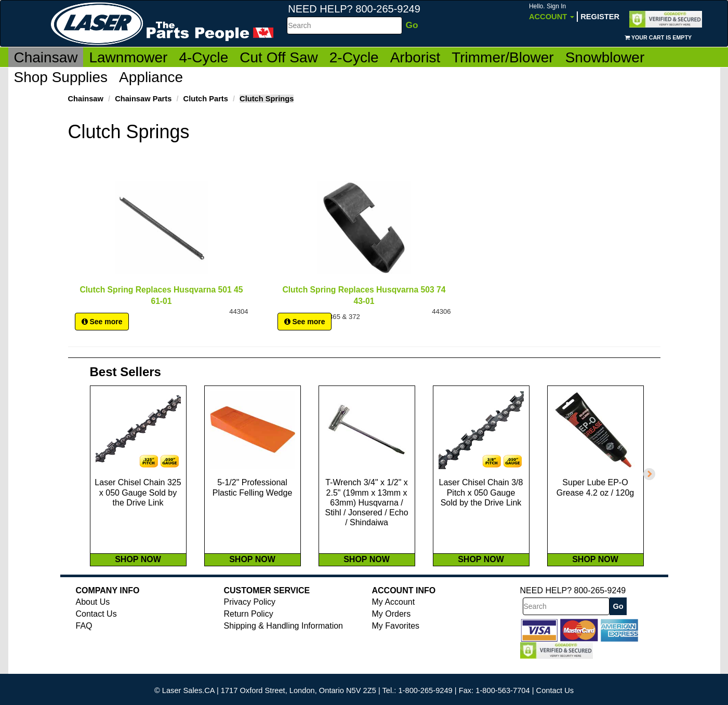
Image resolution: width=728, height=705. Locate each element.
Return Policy (249, 629)
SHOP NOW (138, 574)
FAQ (84, 641)
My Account (394, 617)
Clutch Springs (267, 99)
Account (552, 12)
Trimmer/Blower (503, 57)
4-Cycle (203, 57)
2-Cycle (354, 57)
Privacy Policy (250, 617)
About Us (93, 617)
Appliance (151, 77)
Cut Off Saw (279, 57)
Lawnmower (128, 57)
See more (102, 327)
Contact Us (96, 629)
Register (600, 17)
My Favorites (396, 641)
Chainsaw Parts (143, 99)
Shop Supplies (61, 77)
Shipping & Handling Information (283, 641)
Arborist (415, 57)
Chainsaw (46, 57)
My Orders (392, 629)
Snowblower (605, 57)
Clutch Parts (206, 99)
